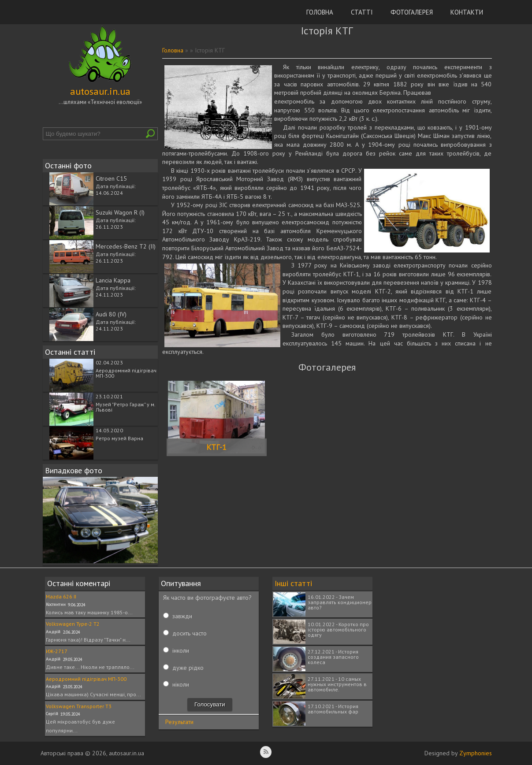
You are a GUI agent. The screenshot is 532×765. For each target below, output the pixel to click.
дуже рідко (188, 668)
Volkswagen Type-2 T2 (73, 624)
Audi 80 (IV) (111, 314)
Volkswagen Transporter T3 (79, 706)
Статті (362, 12)
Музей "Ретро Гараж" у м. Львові (125, 407)
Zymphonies (476, 753)
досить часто (190, 633)
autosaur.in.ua (100, 91)
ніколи (181, 684)
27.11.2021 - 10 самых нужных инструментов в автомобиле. (337, 684)
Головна (320, 12)
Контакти (467, 12)
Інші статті (293, 583)
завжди (182, 616)
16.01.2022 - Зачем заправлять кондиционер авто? (340, 602)
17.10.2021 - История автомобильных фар (333, 709)
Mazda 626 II (61, 596)
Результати (179, 722)
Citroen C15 (111, 178)
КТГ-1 (216, 447)
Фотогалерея (412, 12)
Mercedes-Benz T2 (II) (126, 246)
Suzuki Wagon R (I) (120, 212)
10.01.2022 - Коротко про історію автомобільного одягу (338, 629)
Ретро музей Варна (119, 438)
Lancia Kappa (113, 280)
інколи (181, 650)
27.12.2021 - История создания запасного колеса (333, 657)
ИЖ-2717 (57, 651)
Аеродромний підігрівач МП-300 (126, 373)
